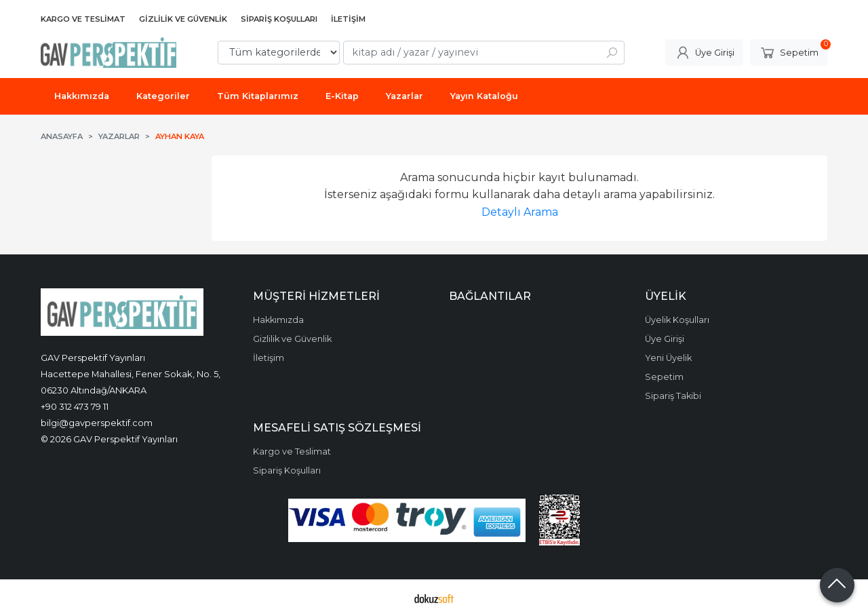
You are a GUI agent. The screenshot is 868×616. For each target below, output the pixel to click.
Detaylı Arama (520, 212)
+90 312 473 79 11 (75, 406)
